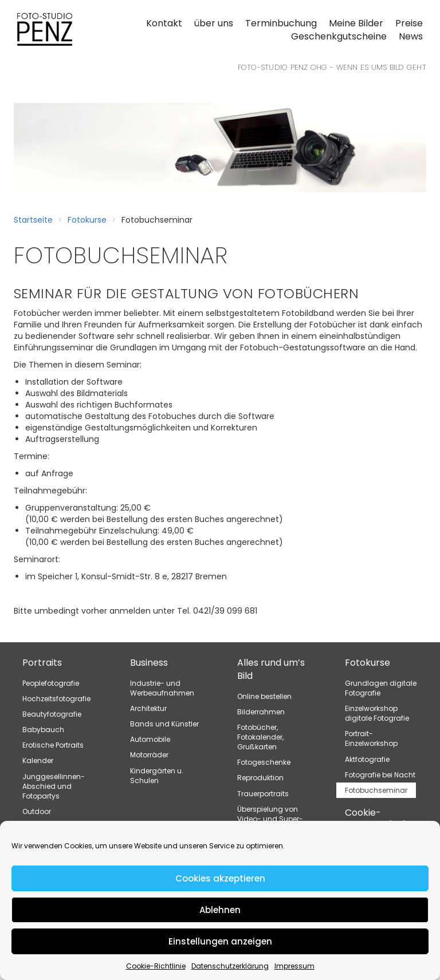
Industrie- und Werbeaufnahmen (162, 688)
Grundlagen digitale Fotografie (381, 688)
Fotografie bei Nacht (380, 775)
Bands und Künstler (164, 724)
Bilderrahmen (261, 712)
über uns (214, 23)
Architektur (148, 708)
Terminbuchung (281, 23)
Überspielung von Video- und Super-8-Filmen (270, 819)
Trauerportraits (263, 794)
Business (149, 663)
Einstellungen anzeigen (220, 941)
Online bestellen (264, 696)
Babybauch (43, 730)
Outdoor (37, 811)
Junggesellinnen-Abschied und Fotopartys (54, 786)
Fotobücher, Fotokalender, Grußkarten (260, 737)
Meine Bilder (356, 23)
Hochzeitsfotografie (56, 699)
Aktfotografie (367, 759)
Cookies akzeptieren (220, 878)
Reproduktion (260, 778)
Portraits (42, 663)
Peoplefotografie (51, 683)
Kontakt (164, 23)
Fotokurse (87, 220)
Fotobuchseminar (376, 790)
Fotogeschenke (264, 762)
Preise (409, 23)
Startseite (33, 220)
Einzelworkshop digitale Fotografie (377, 713)
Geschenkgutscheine (339, 36)
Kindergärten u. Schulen (157, 776)
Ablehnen (220, 910)
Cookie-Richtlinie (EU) (376, 819)
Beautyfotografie (52, 714)
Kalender (38, 760)
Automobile (150, 739)
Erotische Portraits (53, 745)
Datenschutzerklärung (230, 966)
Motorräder (149, 755)
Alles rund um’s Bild (271, 669)
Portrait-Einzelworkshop (371, 738)
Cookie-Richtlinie (156, 966)
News (411, 36)
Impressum (294, 966)
